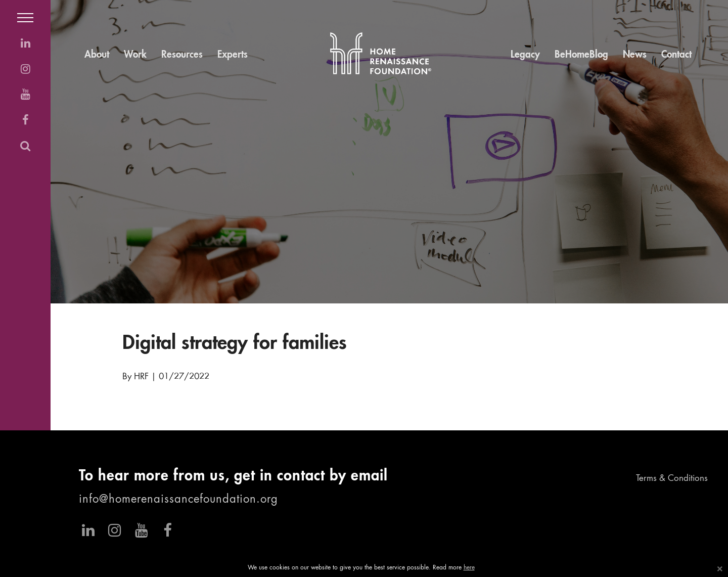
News (635, 55)
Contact (676, 55)
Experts (233, 55)
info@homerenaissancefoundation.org (178, 500)
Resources (182, 55)
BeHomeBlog (581, 55)
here (469, 568)
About (97, 55)
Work (135, 55)
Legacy (525, 55)
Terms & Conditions (672, 479)
